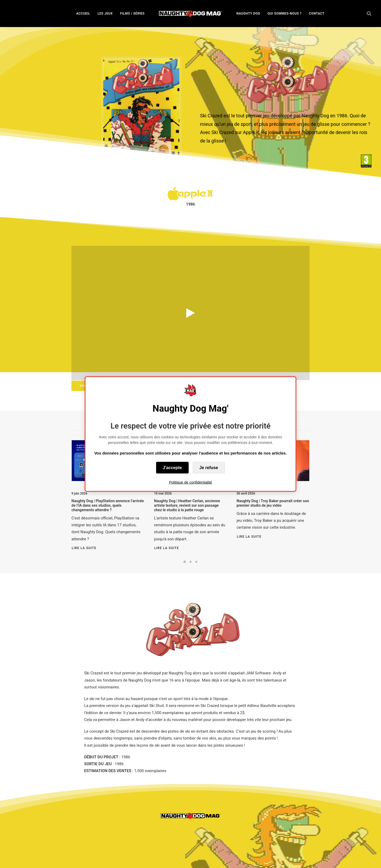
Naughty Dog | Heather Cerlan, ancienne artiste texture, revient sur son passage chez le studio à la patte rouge (187, 505)
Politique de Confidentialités (148, 858)
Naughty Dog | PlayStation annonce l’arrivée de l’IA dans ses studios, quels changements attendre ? (108, 505)
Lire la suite (84, 548)
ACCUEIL (83, 14)
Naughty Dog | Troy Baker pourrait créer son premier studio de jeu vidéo (273, 503)
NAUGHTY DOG (248, 14)
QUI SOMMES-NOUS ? (285, 14)
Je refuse (209, 468)
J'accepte (172, 468)
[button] (369, 13)
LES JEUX (105, 14)
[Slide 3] (196, 562)
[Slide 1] (185, 562)
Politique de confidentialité (191, 482)
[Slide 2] (190, 562)
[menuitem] (83, 13)
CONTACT (317, 14)
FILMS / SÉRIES (132, 14)
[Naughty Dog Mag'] (191, 13)
